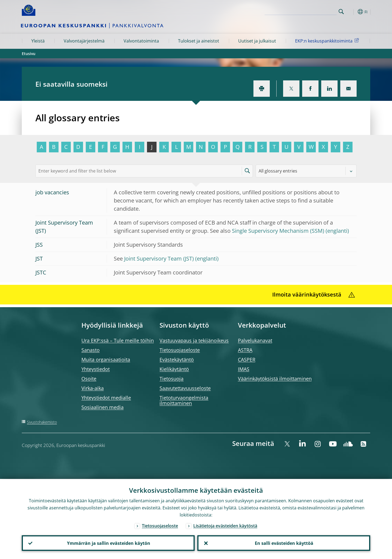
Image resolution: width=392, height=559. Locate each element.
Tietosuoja (171, 379)
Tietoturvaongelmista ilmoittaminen (184, 400)
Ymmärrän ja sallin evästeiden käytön (108, 543)
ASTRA (245, 350)
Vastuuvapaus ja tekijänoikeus (194, 340)
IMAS (244, 369)
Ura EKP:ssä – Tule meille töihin (118, 340)
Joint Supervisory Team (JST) (159, 259)
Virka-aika (93, 388)
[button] (351, 12)
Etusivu (29, 54)
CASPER (247, 359)
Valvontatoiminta (141, 41)
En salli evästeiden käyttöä (284, 543)
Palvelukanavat (255, 340)
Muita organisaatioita (106, 359)
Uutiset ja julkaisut (257, 41)
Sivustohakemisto (42, 422)
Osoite (89, 379)
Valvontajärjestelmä (84, 41)
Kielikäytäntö (174, 369)
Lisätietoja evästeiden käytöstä (225, 525)
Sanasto (91, 350)
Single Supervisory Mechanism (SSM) (278, 231)
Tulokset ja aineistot (199, 41)
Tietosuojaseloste (180, 350)
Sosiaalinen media (102, 407)
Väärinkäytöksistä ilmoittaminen (275, 379)
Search (341, 12)
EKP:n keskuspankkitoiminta (328, 41)
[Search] (310, 11)
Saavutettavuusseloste (185, 388)
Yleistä (38, 41)
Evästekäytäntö (177, 359)
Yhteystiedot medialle (106, 398)
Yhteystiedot (96, 369)
